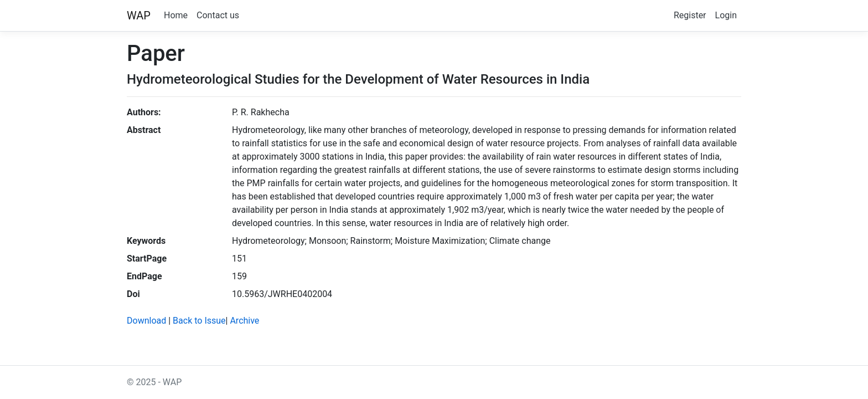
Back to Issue (199, 321)
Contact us (218, 15)
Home (176, 15)
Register (690, 15)
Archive (244, 321)
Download (146, 321)
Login (726, 15)
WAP (139, 16)
